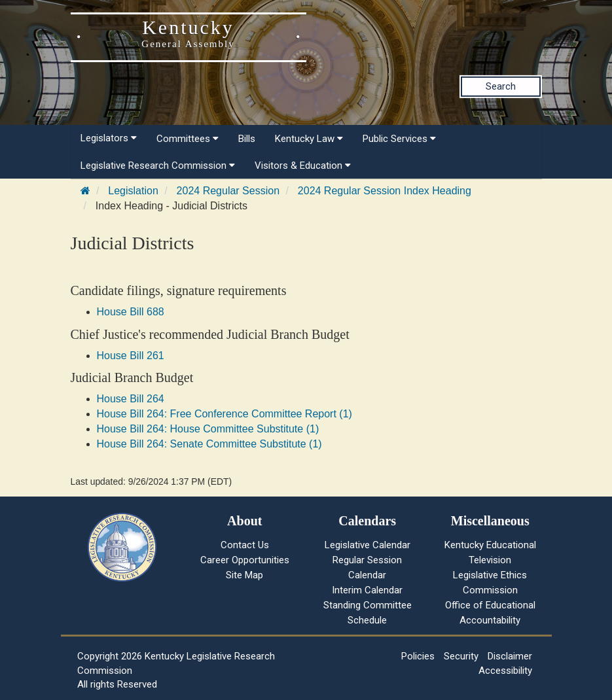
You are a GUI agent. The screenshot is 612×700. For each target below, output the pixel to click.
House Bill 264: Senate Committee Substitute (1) (209, 444)
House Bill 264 (131, 399)
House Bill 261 (131, 356)
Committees (188, 139)
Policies (418, 656)
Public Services (399, 139)
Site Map (244, 575)
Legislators (109, 138)
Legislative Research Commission (158, 166)
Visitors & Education (303, 166)
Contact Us (245, 545)
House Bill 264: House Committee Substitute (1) (208, 429)
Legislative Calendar (368, 545)
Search (501, 86)
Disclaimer (510, 656)
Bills (247, 139)
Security (461, 656)
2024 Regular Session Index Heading (385, 191)
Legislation (133, 191)
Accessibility (505, 671)
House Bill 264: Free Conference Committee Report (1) (225, 414)
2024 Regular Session (228, 191)
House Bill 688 (131, 312)
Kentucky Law (309, 139)
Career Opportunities (245, 560)
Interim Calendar (367, 590)
